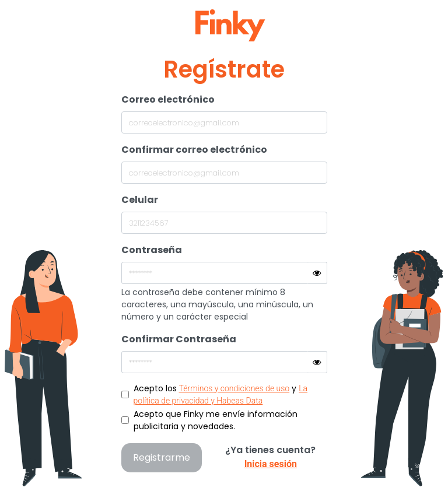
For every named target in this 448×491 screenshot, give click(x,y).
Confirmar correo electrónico (194, 150)
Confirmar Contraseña (179, 339)
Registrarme (162, 457)
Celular (140, 200)
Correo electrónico (168, 99)
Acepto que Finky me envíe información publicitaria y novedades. (216, 420)
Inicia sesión (271, 464)
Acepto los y (221, 394)
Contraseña (152, 250)
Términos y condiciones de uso (235, 388)
